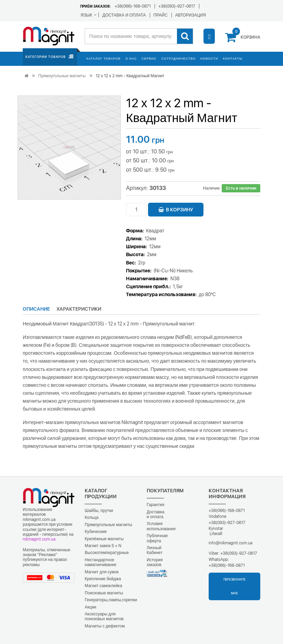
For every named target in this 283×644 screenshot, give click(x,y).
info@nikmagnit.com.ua (230, 543)
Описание (36, 309)
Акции (91, 607)
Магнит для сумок (102, 572)
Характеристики (79, 309)
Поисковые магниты (104, 593)
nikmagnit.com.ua (39, 539)
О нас (131, 58)
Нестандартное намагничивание (101, 562)
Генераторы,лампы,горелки (111, 600)
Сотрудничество (179, 58)
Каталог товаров (103, 58)
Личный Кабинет (155, 550)
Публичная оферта (157, 538)
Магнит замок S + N (103, 546)
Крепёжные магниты (104, 539)
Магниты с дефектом (105, 626)
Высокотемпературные (107, 553)
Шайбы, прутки (99, 511)
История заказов (155, 562)
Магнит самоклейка (103, 586)
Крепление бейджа (103, 579)
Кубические (96, 532)
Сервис (149, 58)
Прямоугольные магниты (62, 76)
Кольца (92, 517)
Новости (209, 58)
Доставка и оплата (156, 514)
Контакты (233, 58)
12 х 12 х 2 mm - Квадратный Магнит (130, 76)
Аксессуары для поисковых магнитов (104, 616)
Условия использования (161, 526)
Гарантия (155, 505)
